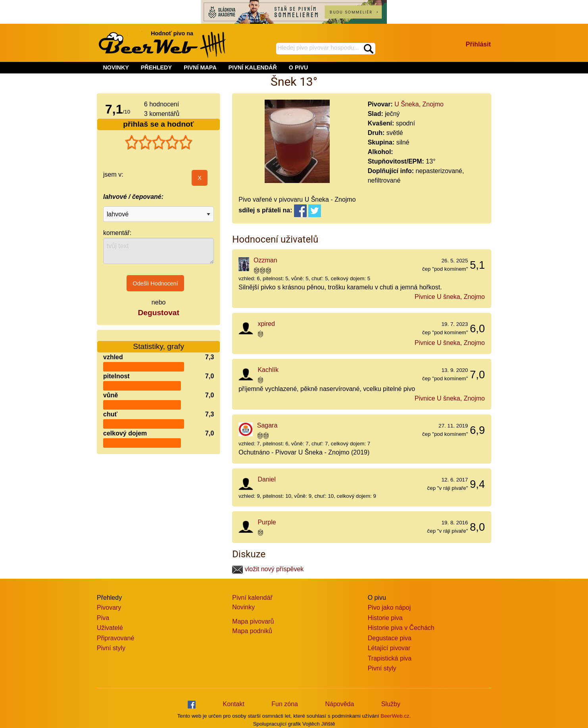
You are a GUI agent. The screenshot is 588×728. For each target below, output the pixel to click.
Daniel (266, 479)
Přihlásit (478, 44)
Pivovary (109, 608)
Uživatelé (110, 628)
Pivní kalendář (252, 598)
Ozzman (265, 260)
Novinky (243, 607)
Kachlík (268, 370)
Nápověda (339, 704)
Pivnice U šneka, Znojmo (450, 297)
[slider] (159, 143)
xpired (266, 324)
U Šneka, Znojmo (419, 104)
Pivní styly (111, 648)
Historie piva (385, 618)
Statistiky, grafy (159, 342)
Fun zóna (285, 704)
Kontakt (234, 704)
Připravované (115, 638)
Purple (267, 522)
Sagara (267, 425)
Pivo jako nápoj (389, 608)
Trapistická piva (390, 658)
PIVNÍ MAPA (200, 67)
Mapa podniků (252, 631)
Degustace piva (390, 638)
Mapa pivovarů (253, 621)
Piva (103, 618)
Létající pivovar (389, 648)
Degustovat (158, 313)
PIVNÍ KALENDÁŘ (253, 67)
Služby (391, 704)
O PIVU (299, 67)
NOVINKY (116, 67)
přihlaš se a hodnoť (159, 124)
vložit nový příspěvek (268, 569)
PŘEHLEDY (156, 67)
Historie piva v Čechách (401, 628)
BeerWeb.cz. (396, 716)
